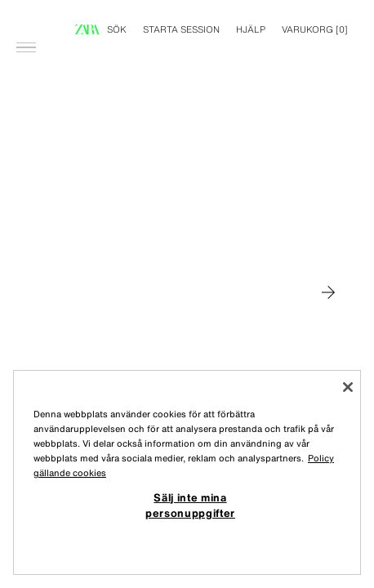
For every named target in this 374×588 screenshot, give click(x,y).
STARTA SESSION (181, 29)
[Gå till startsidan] (88, 29)
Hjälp (251, 29)
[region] (187, 472)
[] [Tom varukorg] (315, 29)
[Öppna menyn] (26, 21)
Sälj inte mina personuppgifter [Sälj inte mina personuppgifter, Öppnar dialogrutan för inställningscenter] (190, 505)
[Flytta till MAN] (328, 292)
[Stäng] (348, 387)
